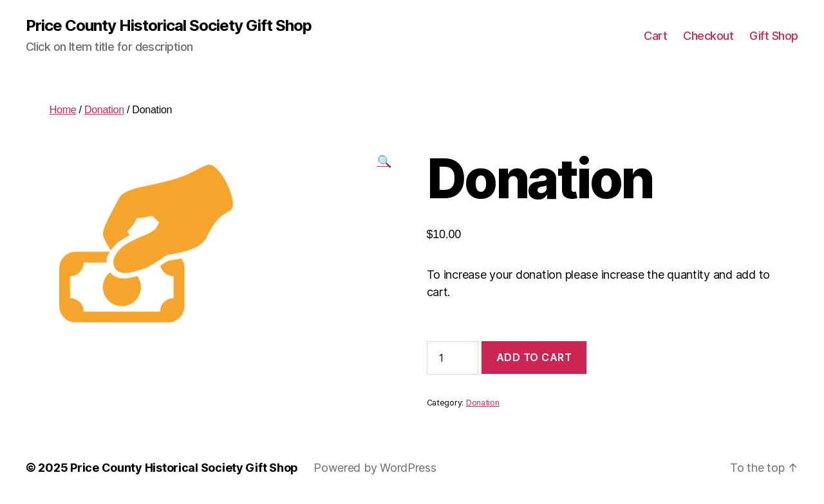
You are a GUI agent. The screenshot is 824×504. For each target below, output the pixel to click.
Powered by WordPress (375, 468)
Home (63, 110)
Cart (655, 36)
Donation (104, 110)
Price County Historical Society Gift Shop (169, 26)
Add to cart (534, 357)
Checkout (708, 36)
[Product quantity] (453, 358)
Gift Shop (774, 36)
